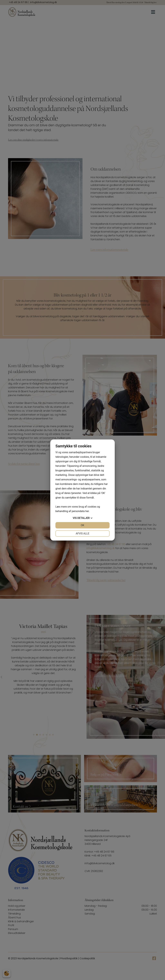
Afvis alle (82, 533)
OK (82, 525)
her (87, 511)
